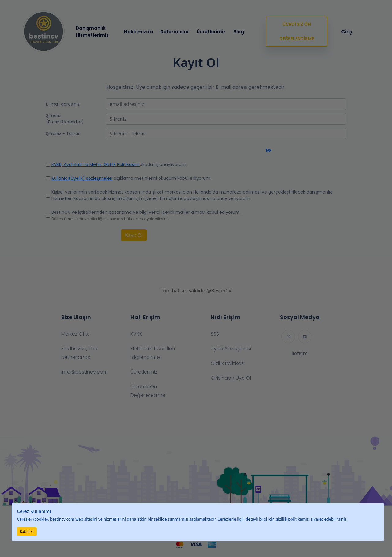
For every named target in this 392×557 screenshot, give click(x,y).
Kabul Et (27, 531)
